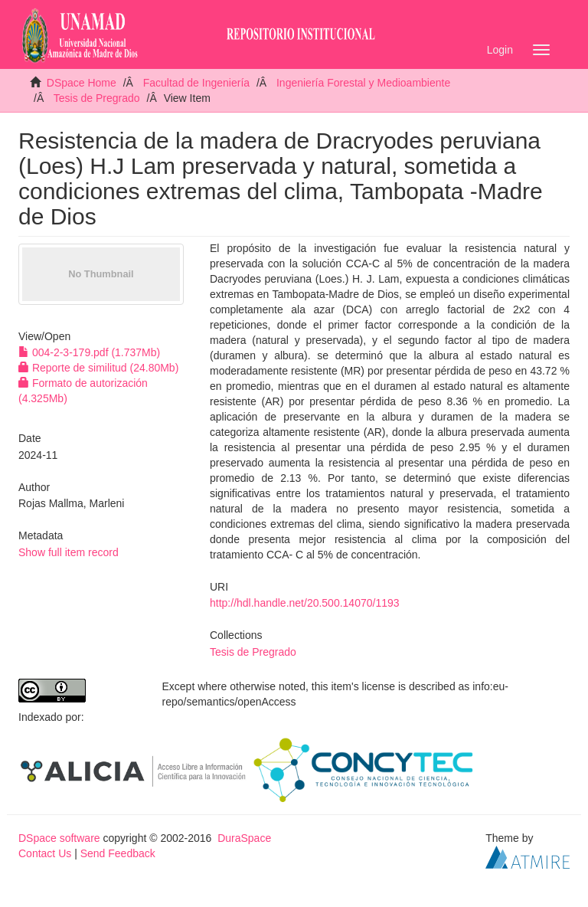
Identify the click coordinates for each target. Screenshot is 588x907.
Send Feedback (118, 853)
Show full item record (69, 552)
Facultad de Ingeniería (196, 83)
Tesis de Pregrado (97, 98)
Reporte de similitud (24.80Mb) (98, 368)
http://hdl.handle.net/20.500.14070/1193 (305, 603)
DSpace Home (82, 83)
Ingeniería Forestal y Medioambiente (363, 83)
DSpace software (59, 838)
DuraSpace (244, 838)
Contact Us (45, 853)
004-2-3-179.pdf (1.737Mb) (89, 352)
